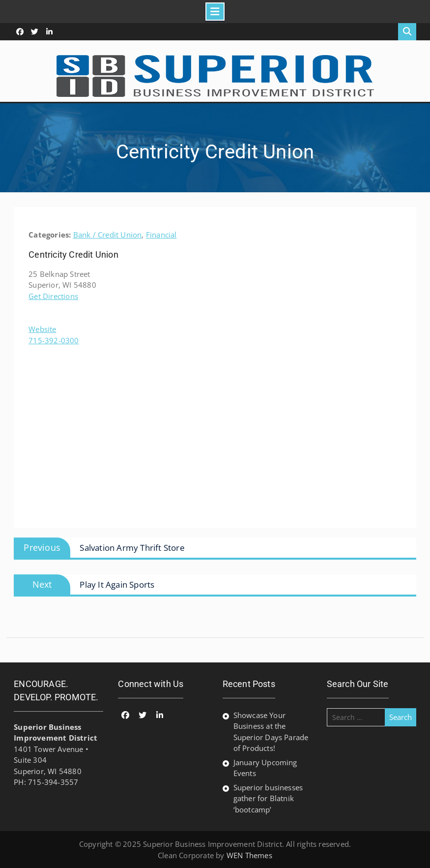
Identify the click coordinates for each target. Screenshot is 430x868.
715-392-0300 (54, 340)
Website (42, 329)
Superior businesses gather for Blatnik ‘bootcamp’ (268, 798)
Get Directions (53, 296)
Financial (161, 235)
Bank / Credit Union (108, 235)
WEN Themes (249, 855)
